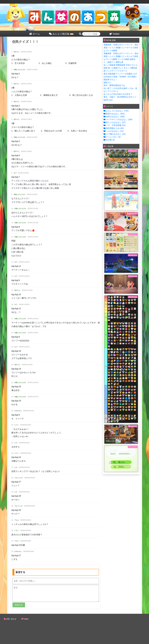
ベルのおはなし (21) (114, 131)
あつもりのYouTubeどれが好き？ (118, 94)
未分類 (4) (109, 140)
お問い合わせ (11, 619)
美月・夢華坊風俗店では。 (115, 85)
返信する (19, 605)
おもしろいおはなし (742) (116, 111)
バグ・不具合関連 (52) (115, 125)
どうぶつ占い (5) (112, 137)
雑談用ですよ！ (110, 80)
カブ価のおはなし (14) (115, 134)
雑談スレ (107, 82)
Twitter (26, 619)
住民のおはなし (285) (114, 117)
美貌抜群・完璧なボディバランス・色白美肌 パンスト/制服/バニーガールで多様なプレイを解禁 (121, 48)
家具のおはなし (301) (114, 114)
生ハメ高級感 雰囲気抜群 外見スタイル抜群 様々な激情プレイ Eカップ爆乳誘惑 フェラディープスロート (121, 68)
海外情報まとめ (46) (114, 128)
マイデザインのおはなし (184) (118, 119)
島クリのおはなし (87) (115, 122)
